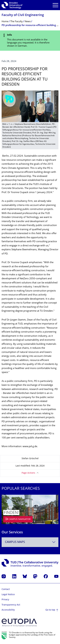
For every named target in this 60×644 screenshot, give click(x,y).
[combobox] (30, 542)
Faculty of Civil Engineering (23, 15)
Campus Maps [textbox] (15, 542)
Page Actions (28, 473)
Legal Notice (8, 595)
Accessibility (8, 610)
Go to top (50, 610)
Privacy (5, 600)
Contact (6, 589)
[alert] (30, 41)
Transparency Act (11, 605)
